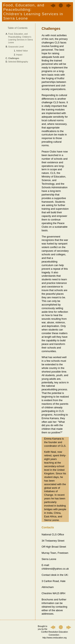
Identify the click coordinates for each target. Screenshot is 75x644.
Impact (19, 55)
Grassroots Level (16, 47)
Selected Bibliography (18, 62)
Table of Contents (17, 28)
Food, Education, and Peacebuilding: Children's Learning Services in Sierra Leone (20, 38)
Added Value (22, 51)
